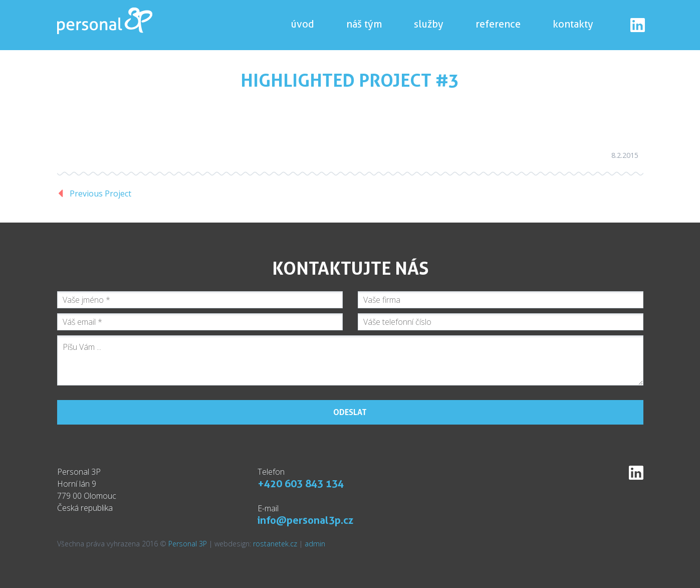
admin (315, 544)
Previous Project (100, 193)
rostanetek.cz (275, 544)
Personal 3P (188, 544)
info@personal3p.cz (305, 520)
